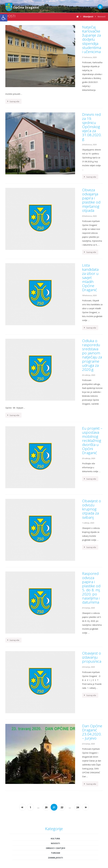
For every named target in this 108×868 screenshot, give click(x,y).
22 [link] (62, 528)
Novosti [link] (55, 564)
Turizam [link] (55, 573)
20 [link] (46, 528)
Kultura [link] (55, 559)
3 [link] (66, 671)
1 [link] (30, 528)
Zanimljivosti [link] (55, 578)
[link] (4, 18)
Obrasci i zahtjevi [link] (55, 568)
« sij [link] (53, 705)
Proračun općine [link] (54, 859)
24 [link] (78, 528)
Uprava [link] (54, 855)
